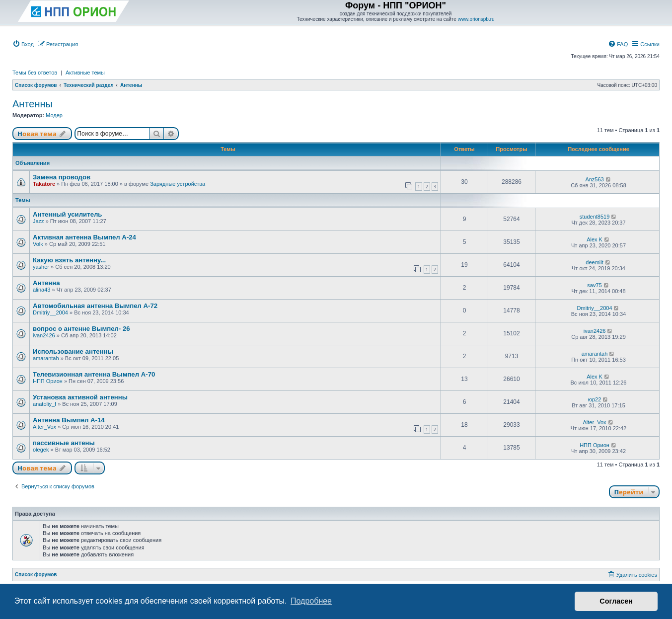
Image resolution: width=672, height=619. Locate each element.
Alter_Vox (44, 427)
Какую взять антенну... (69, 260)
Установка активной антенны (80, 397)
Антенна (46, 283)
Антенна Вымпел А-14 (69, 420)
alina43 (41, 290)
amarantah (46, 358)
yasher (41, 267)
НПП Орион (48, 381)
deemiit (594, 262)
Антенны (33, 104)
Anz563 (594, 179)
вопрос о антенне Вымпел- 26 (81, 329)
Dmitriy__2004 (50, 312)
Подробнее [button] (311, 601)
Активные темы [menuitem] (85, 73)
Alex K (595, 239)
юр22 (595, 399)
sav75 (594, 285)
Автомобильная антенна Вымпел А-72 (95, 306)
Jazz (38, 221)
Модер (54, 115)
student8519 (595, 217)
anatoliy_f (44, 404)
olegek (41, 450)
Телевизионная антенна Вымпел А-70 (94, 374)
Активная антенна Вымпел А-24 (84, 237)
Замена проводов (62, 177)
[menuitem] (23, 44)
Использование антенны (73, 351)
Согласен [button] (616, 601)
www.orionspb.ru (476, 19)
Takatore (44, 184)
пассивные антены (64, 443)
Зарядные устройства (178, 184)
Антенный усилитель (67, 214)
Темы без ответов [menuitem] (35, 73)
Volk (38, 244)
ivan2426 (44, 335)
